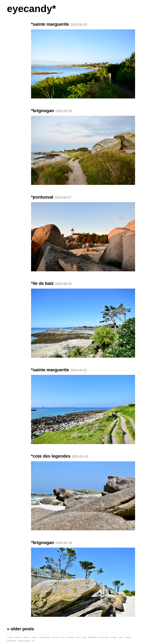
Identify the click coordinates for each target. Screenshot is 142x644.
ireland (78, 637)
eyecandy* (31, 9)
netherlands (92, 637)
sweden (128, 637)
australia (18, 637)
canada (34, 637)
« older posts (20, 629)
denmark (55, 637)
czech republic (44, 637)
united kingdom (24, 641)
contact (10, 637)
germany (70, 637)
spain (121, 637)
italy (84, 637)
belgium (26, 637)
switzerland (11, 641)
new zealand (104, 637)
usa (33, 641)
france (63, 637)
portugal (114, 637)
